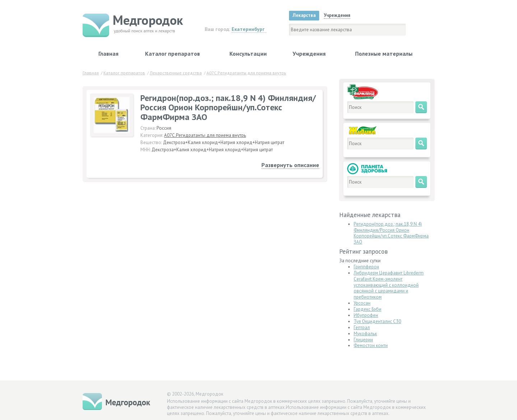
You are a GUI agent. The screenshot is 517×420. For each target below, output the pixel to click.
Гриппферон (366, 267)
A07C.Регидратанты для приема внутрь (205, 135)
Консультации (248, 54)
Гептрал (362, 327)
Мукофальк (365, 334)
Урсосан (362, 303)
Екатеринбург (248, 29)
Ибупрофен (366, 315)
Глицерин (363, 340)
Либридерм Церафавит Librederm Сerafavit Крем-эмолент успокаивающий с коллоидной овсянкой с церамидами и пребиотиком (389, 285)
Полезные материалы (384, 54)
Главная (108, 54)
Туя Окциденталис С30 (377, 321)
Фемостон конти (371, 345)
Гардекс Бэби (367, 309)
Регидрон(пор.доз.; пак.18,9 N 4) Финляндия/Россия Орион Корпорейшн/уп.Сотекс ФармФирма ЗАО (391, 233)
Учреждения (309, 54)
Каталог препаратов (173, 54)
